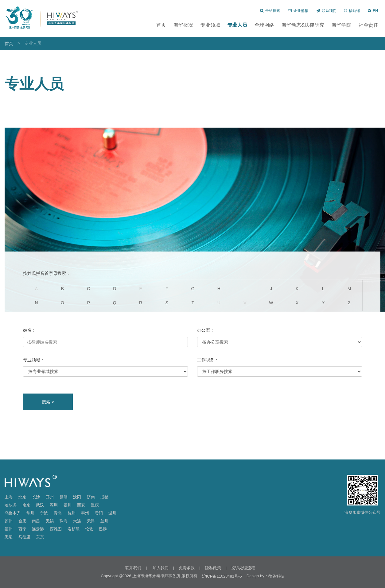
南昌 (36, 521)
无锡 (50, 521)
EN (373, 11)
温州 (112, 513)
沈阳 (77, 497)
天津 (91, 521)
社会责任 (368, 25)
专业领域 (210, 25)
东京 (40, 537)
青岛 (58, 513)
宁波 (44, 513)
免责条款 (187, 568)
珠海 (64, 521)
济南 (91, 497)
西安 (81, 505)
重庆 (95, 505)
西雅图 (56, 529)
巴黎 (103, 529)
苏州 (9, 521)
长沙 (36, 497)
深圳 (54, 505)
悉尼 (9, 537)
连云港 (38, 529)
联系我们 (326, 11)
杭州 (72, 513)
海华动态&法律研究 (303, 25)
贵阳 (99, 513)
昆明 (64, 497)
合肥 (22, 521)
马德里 (24, 537)
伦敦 (89, 529)
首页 (161, 25)
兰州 (104, 521)
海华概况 (183, 25)
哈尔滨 (11, 505)
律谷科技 (276, 576)
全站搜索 (270, 11)
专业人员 (237, 25)
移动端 (352, 11)
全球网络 (264, 25)
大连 (77, 521)
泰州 (85, 513)
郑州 (50, 497)
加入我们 (160, 568)
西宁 (22, 529)
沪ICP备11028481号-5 (222, 576)
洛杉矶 (74, 529)
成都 (104, 497)
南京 (26, 505)
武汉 (40, 505)
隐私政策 (213, 568)
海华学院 (341, 25)
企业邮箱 (298, 11)
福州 (9, 529)
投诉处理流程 (243, 568)
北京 (22, 497)
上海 (9, 497)
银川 (68, 505)
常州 (30, 513)
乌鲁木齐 (13, 513)
